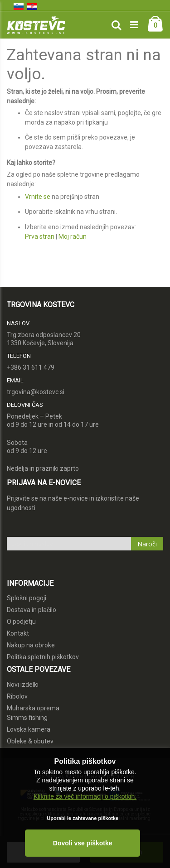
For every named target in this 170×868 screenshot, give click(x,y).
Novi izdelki (23, 685)
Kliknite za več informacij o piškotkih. (85, 796)
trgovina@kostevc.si (36, 392)
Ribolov (17, 696)
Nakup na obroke (31, 645)
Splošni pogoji (27, 598)
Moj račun (73, 236)
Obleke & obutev (30, 741)
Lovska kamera (29, 729)
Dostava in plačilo (32, 610)
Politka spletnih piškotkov (43, 657)
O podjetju (21, 622)
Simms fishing (27, 718)
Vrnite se (38, 197)
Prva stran (40, 236)
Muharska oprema (33, 708)
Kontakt (18, 633)
